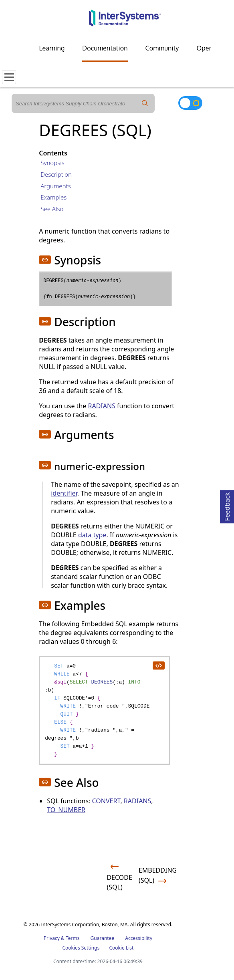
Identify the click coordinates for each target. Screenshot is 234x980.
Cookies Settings (81, 948)
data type (92, 535)
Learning (52, 48)
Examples (53, 197)
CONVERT (106, 801)
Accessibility (139, 938)
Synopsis (52, 163)
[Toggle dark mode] (190, 103)
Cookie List (121, 948)
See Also (52, 209)
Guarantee (103, 938)
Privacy (52, 938)
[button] (45, 260)
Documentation (105, 48)
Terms (73, 938)
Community (162, 48)
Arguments (56, 186)
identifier (64, 493)
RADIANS (101, 406)
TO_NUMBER (66, 810)
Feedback (227, 505)
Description (56, 174)
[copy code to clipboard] (158, 665)
